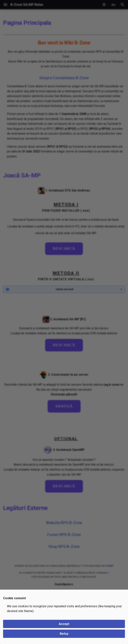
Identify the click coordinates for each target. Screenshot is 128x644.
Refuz (64, 634)
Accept (64, 624)
